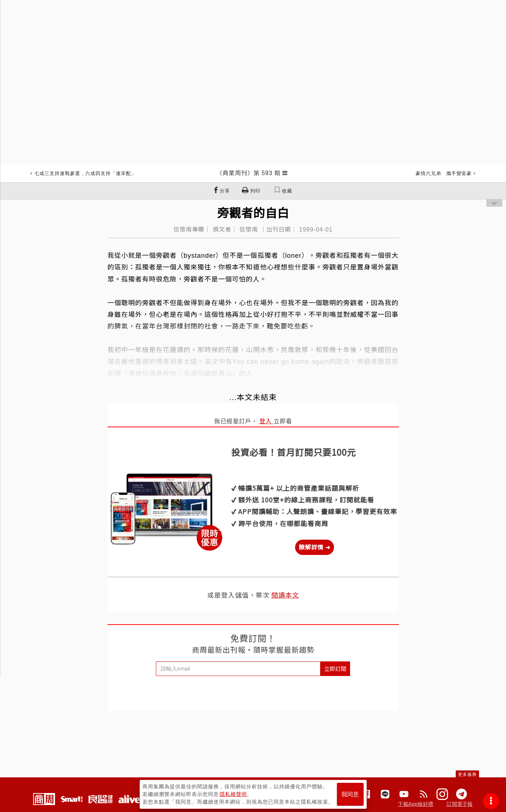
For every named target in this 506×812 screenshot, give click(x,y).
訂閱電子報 (460, 804)
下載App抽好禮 (415, 804)
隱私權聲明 (233, 794)
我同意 (350, 794)
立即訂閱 (335, 669)
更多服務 (467, 774)
